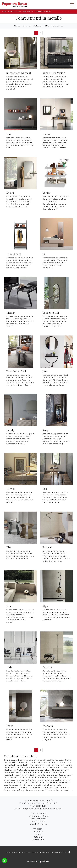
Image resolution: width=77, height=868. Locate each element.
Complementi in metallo (43, 12)
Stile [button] (47, 26)
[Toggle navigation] (72, 5)
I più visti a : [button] (57, 26)
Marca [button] (17, 26)
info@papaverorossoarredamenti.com (42, 809)
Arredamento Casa (39, 816)
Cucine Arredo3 (38, 813)
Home (4, 12)
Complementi (27, 12)
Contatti (38, 832)
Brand (38, 834)
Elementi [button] (27, 26)
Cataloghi (38, 837)
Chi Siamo (38, 829)
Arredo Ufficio (38, 821)
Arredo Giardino (39, 824)
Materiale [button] (38, 26)
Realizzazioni (38, 840)
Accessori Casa (14, 12)
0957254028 (41, 806)
